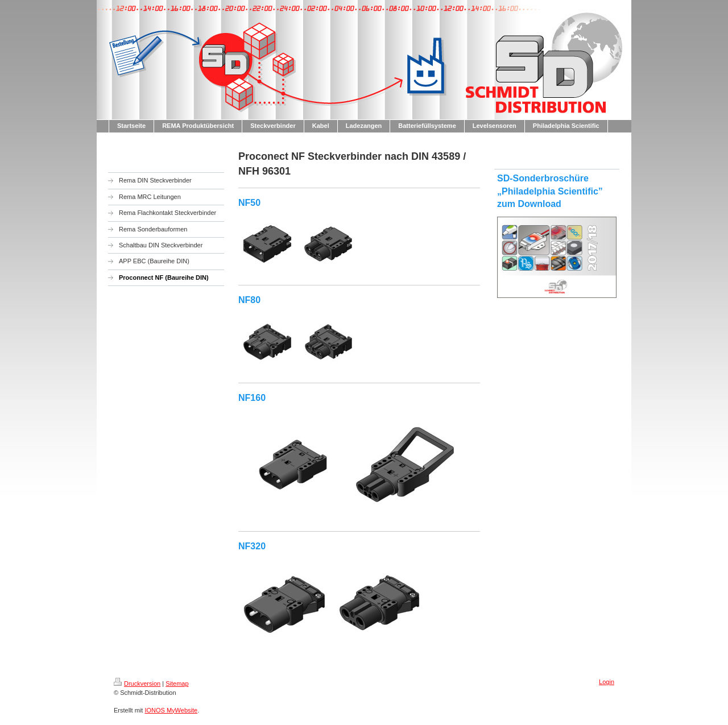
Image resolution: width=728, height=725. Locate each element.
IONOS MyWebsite (171, 710)
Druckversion (137, 683)
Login (607, 682)
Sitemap (177, 683)
